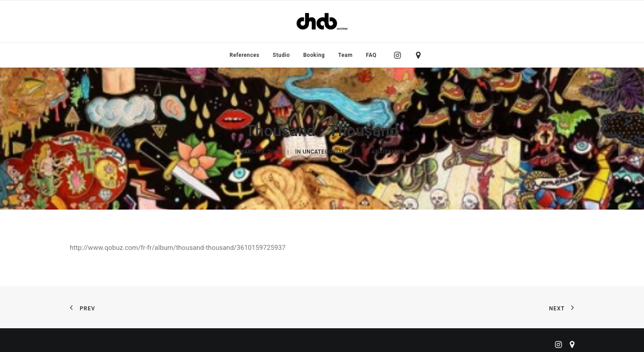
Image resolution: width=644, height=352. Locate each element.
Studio (281, 55)
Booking (314, 55)
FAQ (371, 55)
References (244, 55)
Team (345, 55)
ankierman (388, 150)
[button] (400, 55)
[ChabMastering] (322, 21)
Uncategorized (326, 150)
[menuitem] (244, 55)
